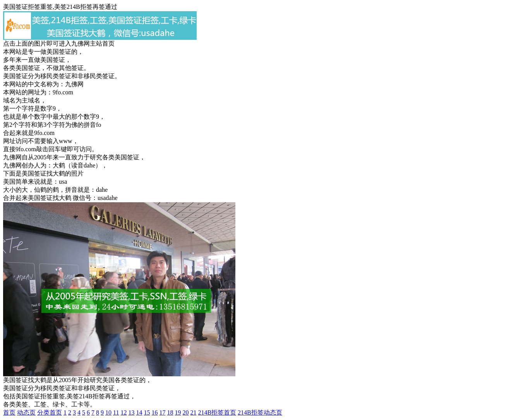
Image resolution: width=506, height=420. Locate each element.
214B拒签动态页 (260, 412)
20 (185, 412)
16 (154, 412)
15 (147, 412)
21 (193, 412)
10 (108, 412)
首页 (9, 412)
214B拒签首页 (217, 412)
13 (131, 412)
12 (123, 412)
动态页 (26, 412)
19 (178, 412)
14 (139, 412)
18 (170, 412)
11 (116, 412)
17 (162, 412)
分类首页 (50, 412)
